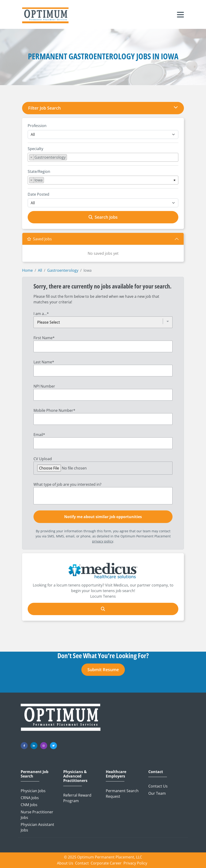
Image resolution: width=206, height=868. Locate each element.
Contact (156, 772)
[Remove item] (31, 157)
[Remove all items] (174, 179)
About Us (65, 863)
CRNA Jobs (30, 798)
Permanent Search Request (122, 794)
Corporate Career (106, 863)
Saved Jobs (39, 239)
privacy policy (103, 541)
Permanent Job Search (35, 774)
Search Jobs (103, 217)
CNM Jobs (29, 805)
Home (27, 270)
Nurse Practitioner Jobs (37, 815)
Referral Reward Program (77, 798)
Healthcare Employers (116, 774)
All (40, 270)
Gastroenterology (63, 270)
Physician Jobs (33, 791)
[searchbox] (70, 158)
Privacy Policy (135, 863)
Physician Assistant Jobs (37, 827)
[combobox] (103, 157)
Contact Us (158, 786)
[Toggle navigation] (180, 15)
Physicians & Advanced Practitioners (75, 776)
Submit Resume (103, 670)
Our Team (157, 793)
